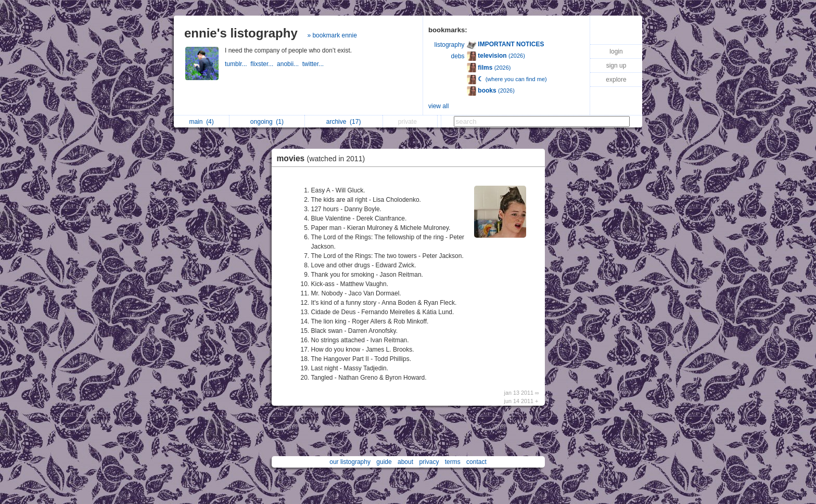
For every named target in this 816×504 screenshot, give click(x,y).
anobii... (290, 64)
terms (453, 462)
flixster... (264, 64)
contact (476, 462)
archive (344, 122)
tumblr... (238, 64)
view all (438, 106)
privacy (429, 462)
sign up (616, 66)
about (405, 462)
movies (324, 158)
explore (616, 80)
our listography (350, 462)
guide (384, 462)
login (616, 51)
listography (450, 45)
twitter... (314, 64)
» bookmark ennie (332, 35)
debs (458, 56)
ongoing (267, 122)
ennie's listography (241, 33)
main (201, 122)
